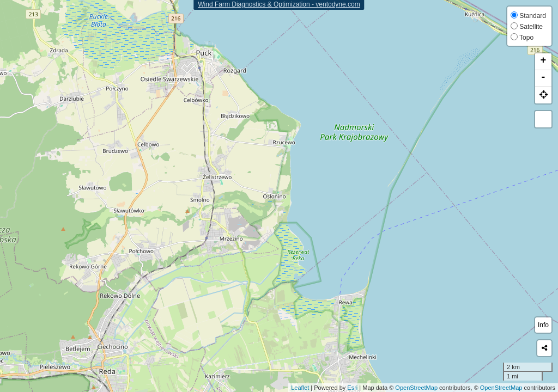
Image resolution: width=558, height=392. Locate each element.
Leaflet (300, 388)
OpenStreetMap (416, 388)
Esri (352, 388)
